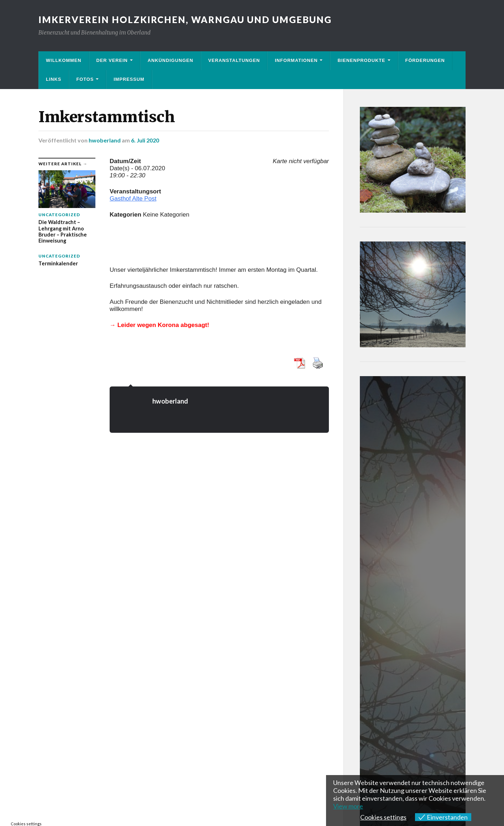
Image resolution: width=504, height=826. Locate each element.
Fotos (85, 79)
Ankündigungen (170, 60)
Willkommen (64, 60)
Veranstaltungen (234, 60)
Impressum (129, 79)
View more (348, 806)
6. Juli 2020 (145, 140)
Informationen (296, 60)
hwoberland (105, 140)
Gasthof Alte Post (133, 199)
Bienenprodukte (361, 60)
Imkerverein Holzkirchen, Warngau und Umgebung (185, 20)
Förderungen (425, 60)
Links (54, 79)
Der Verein (112, 60)
